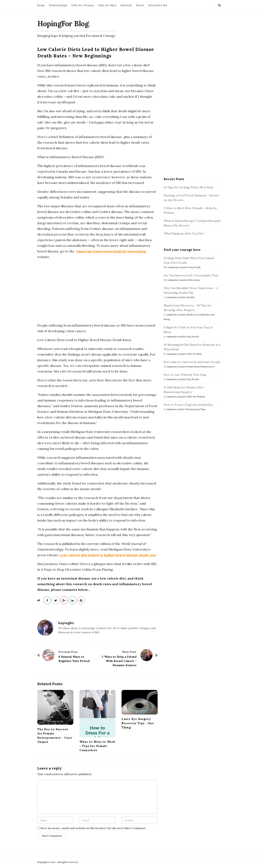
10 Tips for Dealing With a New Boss (189, 187)
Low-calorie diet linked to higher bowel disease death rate (108, 555)
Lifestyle (126, 5)
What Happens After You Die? (184, 233)
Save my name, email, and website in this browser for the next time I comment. (93, 828)
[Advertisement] (97, 291)
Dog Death (195, 267)
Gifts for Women (83, 5)
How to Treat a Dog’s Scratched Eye (188, 405)
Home (41, 5)
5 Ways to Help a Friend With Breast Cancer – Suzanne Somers (119, 661)
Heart (140, 5)
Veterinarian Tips (195, 409)
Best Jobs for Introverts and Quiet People (192, 362)
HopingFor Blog (63, 24)
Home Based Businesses (200, 367)
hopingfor (66, 623)
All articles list (158, 5)
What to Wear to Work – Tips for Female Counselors (97, 746)
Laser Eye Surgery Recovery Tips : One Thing (138, 723)
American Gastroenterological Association (111, 251)
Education (194, 280)
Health (191, 297)
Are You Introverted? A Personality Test (191, 275)
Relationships (58, 5)
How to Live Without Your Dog (185, 375)
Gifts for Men (107, 5)
